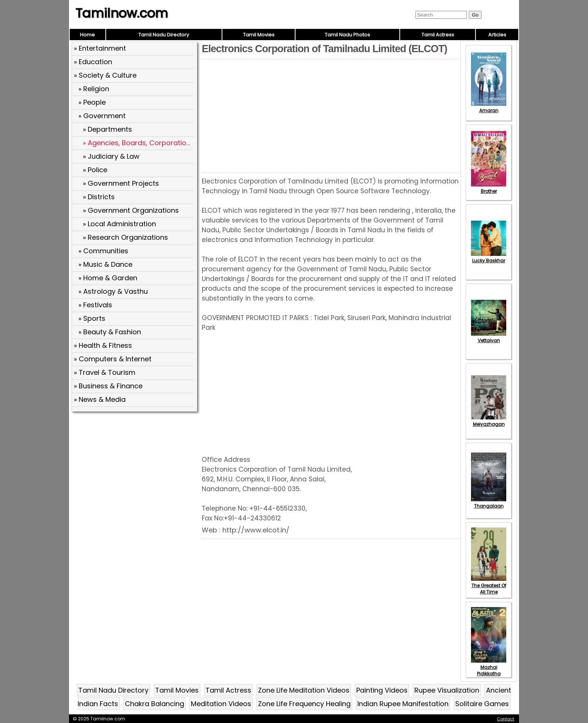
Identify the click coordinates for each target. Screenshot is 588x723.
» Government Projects (121, 183)
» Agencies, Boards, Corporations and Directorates (168, 143)
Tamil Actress (438, 35)
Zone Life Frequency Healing (304, 704)
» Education (93, 62)
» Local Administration (119, 224)
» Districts (99, 197)
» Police (95, 170)
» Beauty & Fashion (110, 332)
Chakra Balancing (154, 704)
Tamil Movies (259, 35)
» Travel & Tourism (105, 372)
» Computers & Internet (113, 359)
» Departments (107, 129)
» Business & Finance (108, 386)
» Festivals (95, 305)
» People (92, 102)
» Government (102, 116)
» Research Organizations (125, 237)
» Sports (92, 318)
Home (87, 35)
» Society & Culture (105, 75)
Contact (505, 719)
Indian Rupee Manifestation (403, 704)
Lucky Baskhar (489, 257)
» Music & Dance (105, 264)
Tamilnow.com (122, 13)
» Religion (94, 89)
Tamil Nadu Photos (347, 35)
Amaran (489, 107)
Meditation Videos (221, 704)
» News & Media (100, 399)
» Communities (103, 251)
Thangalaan (489, 503)
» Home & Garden (108, 278)
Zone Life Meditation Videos (304, 690)
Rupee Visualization (447, 690)
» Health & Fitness (103, 345)
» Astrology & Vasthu (113, 291)
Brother (489, 188)
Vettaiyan (489, 337)
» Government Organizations (131, 210)
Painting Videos (382, 690)
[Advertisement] (135, 469)
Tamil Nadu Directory (164, 35)
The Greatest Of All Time (489, 585)
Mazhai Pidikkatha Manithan (489, 670)
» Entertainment (100, 48)
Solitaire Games (482, 704)
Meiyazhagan (489, 421)
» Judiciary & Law (111, 156)
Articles (497, 35)
